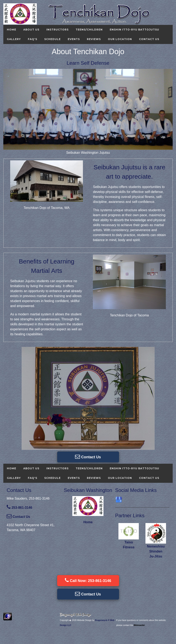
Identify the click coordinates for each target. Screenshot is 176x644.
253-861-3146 (19, 508)
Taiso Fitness (129, 542)
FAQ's (33, 39)
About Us (31, 30)
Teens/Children (89, 30)
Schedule (52, 39)
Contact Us (149, 39)
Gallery (14, 39)
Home (12, 30)
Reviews (94, 39)
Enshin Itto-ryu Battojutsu (134, 30)
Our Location (120, 39)
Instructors (57, 30)
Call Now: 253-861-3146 (88, 580)
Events (74, 39)
